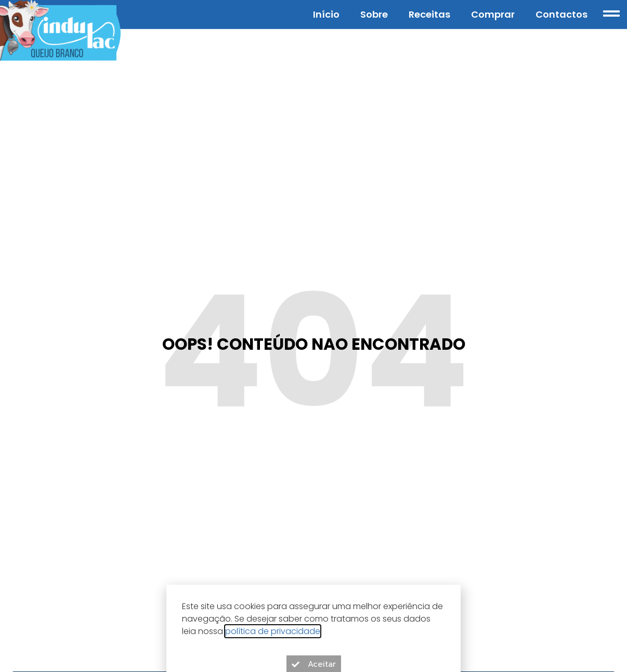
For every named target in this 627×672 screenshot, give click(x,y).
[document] (313, 336)
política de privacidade (273, 639)
